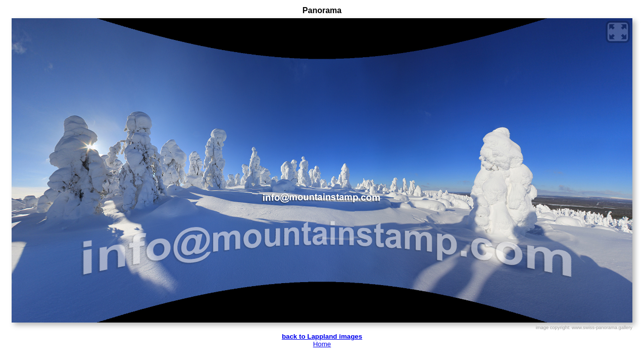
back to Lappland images (322, 336)
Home (322, 344)
